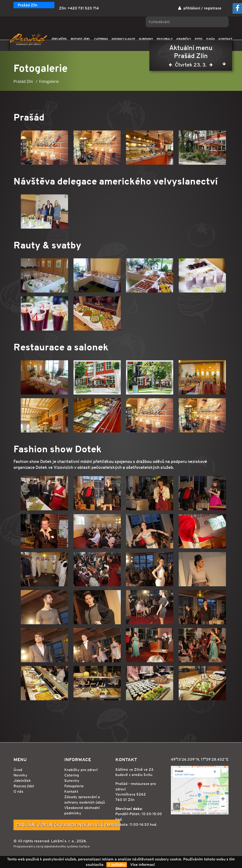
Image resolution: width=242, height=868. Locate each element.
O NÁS (210, 39)
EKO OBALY (165, 39)
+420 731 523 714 (83, 8)
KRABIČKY (184, 39)
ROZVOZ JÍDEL (80, 39)
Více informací (143, 865)
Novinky (20, 775)
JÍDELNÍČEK (59, 39)
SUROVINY (146, 39)
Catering (72, 775)
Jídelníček (22, 781)
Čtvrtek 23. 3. (191, 66)
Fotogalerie (74, 786)
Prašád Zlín (28, 5)
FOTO (199, 39)
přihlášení (192, 8)
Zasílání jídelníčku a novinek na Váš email (67, 825)
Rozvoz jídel (24, 786)
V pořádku (117, 865)
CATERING (101, 39)
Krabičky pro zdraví (81, 770)
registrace (213, 8)
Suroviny (72, 781)
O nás (18, 791)
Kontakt (71, 791)
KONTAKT (225, 39)
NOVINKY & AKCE (123, 39)
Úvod (18, 770)
